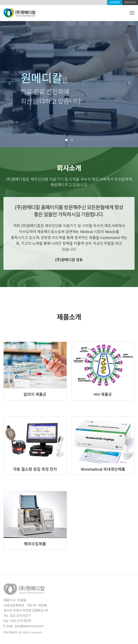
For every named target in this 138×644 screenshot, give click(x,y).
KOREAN (115, 2)
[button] (10, 84)
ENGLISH (130, 2)
